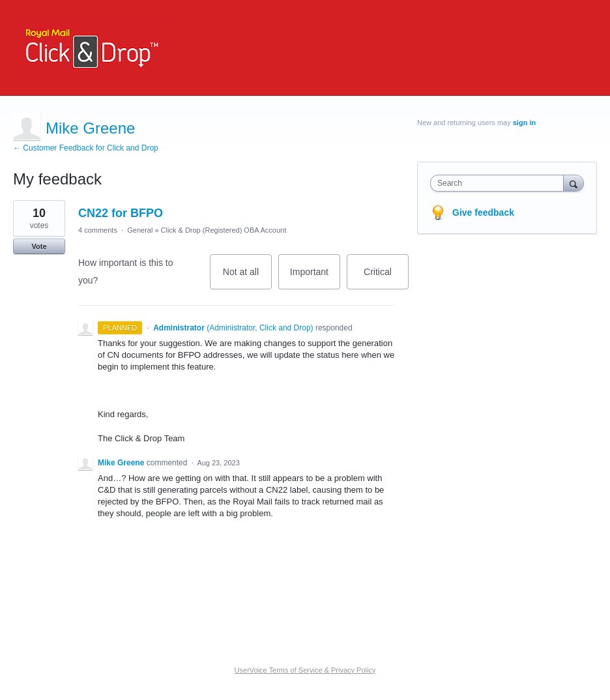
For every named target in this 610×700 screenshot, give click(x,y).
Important (315, 278)
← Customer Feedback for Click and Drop (86, 148)
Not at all (247, 278)
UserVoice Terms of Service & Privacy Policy (305, 670)
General (140, 230)
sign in (524, 123)
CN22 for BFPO (121, 213)
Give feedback (483, 212)
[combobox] (500, 183)
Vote (39, 246)
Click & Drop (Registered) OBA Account (224, 230)
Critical (386, 278)
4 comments (98, 230)
